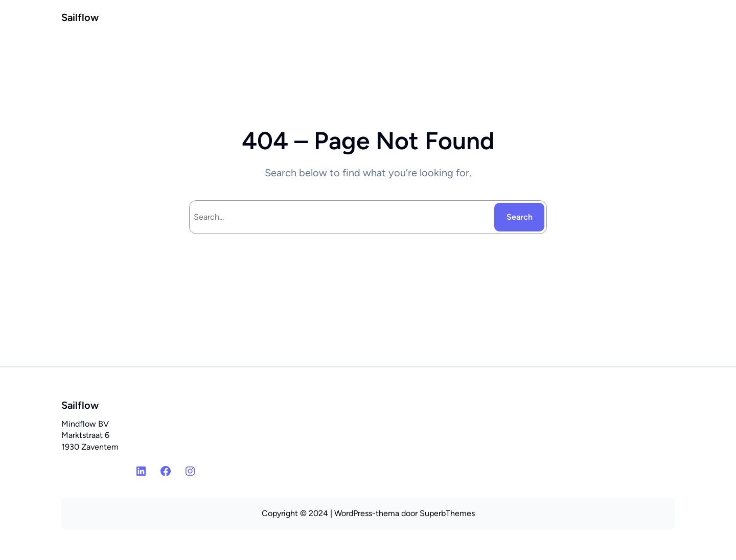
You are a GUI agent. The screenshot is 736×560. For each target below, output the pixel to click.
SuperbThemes (447, 513)
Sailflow (80, 17)
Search (520, 217)
